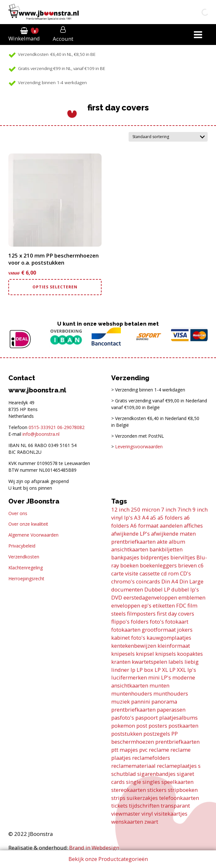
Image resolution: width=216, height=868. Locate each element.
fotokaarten (126, 630)
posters (158, 726)
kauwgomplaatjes (169, 638)
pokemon (123, 726)
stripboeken (183, 790)
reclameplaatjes (177, 766)
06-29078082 (71, 427)
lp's (192, 670)
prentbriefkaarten (177, 742)
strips (118, 798)
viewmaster (126, 814)
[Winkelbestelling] (168, 137)
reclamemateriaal (133, 766)
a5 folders (170, 517)
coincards (148, 581)
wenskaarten (127, 822)
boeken (129, 565)
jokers (185, 630)
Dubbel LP (157, 589)
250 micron (145, 509)
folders (140, 622)
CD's (185, 573)
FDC (181, 605)
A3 (137, 517)
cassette (150, 573)
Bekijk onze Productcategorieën (108, 859)
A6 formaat (144, 526)
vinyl (147, 814)
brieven (187, 565)
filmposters (141, 614)
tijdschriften (144, 806)
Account (63, 39)
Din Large (191, 581)
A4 (145, 517)
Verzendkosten (24, 557)
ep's (146, 605)
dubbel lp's (185, 589)
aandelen (171, 526)
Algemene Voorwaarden (33, 535)
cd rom (170, 573)
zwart (151, 822)
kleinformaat (174, 646)
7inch (184, 509)
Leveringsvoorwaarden (139, 447)
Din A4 (170, 581)
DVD (117, 597)
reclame (159, 750)
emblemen (192, 597)
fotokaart (177, 622)
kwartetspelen (149, 662)
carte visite (125, 573)
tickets (119, 806)
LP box (145, 670)
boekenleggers (158, 565)
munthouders (171, 693)
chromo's (123, 581)
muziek (121, 701)
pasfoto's (123, 718)
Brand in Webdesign (94, 848)
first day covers (175, 614)
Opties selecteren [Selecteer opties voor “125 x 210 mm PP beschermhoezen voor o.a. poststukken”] (55, 287)
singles (151, 782)
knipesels (123, 654)
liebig (192, 662)
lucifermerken (129, 677)
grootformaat (159, 630)
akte (162, 542)
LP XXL (178, 670)
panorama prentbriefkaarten (144, 706)
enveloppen (126, 605)
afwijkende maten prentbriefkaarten (153, 538)
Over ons (18, 513)
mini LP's (160, 677)
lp (133, 670)
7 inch (169, 509)
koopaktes (190, 654)
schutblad (124, 774)
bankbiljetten (166, 549)
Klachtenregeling (26, 568)
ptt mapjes (125, 750)
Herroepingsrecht (26, 579)
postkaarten (183, 726)
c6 (201, 565)
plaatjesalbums (178, 718)
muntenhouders (132, 693)
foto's (157, 622)
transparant (175, 806)
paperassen (171, 710)
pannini (141, 701)
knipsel (145, 654)
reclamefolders (151, 758)
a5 (153, 517)
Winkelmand (24, 38)
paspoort (147, 718)
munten (159, 685)
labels (176, 662)
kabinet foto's (128, 638)
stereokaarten (129, 790)
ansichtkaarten (130, 549)
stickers (157, 790)
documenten (127, 589)
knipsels (166, 654)
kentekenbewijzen (134, 646)
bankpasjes (125, 557)
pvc (143, 750)
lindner (120, 670)
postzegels (157, 734)
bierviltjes (183, 557)
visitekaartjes (171, 814)
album (177, 542)
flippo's (120, 622)
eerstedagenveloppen (150, 597)
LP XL (161, 670)
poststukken (127, 734)
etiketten (164, 605)
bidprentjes (155, 557)
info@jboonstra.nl (41, 434)
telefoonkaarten (179, 798)
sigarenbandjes (156, 774)
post (142, 726)
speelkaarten (177, 782)
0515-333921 (42, 427)
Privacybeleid (22, 546)
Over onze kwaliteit (28, 524)
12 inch (120, 509)
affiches (193, 526)
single (134, 782)
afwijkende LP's (130, 534)
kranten (121, 662)
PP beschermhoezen (144, 738)
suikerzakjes (142, 798)
